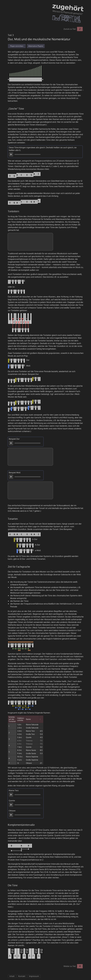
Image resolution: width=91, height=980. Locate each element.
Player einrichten (17, 46)
